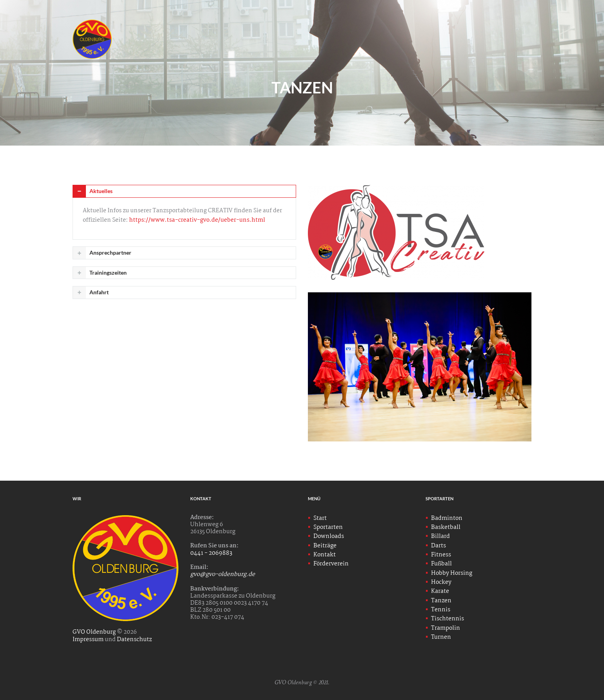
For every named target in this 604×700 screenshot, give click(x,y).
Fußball (441, 564)
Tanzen (441, 601)
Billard (440, 536)
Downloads (329, 536)
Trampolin (446, 628)
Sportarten (328, 527)
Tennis (441, 610)
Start (320, 518)
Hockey (441, 582)
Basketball (446, 527)
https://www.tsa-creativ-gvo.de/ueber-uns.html (197, 220)
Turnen (441, 637)
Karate (440, 591)
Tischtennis (448, 619)
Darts (438, 546)
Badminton (447, 518)
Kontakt (325, 555)
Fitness (441, 555)
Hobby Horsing (452, 573)
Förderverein (331, 564)
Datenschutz (134, 640)
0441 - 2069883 (211, 553)
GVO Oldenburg (94, 632)
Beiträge (325, 546)
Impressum (88, 640)
